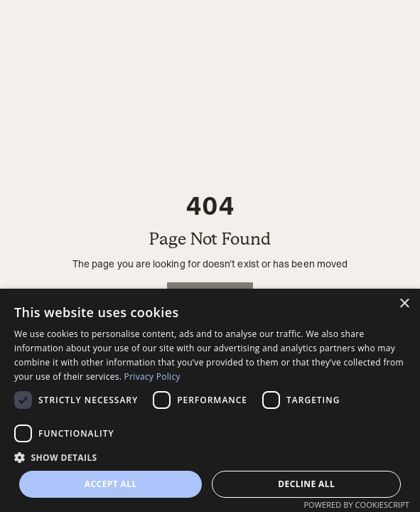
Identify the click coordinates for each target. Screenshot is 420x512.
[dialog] (210, 400)
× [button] (404, 304)
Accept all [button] (111, 484)
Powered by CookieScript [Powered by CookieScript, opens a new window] (356, 505)
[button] (210, 457)
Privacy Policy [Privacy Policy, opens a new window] (152, 377)
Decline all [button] (306, 484)
